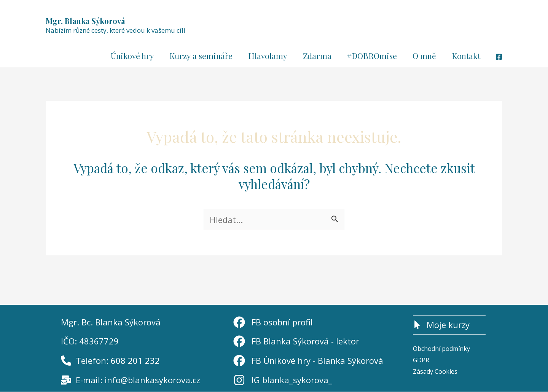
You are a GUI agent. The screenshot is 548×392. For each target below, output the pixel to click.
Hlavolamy (265, 56)
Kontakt (466, 56)
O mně (424, 56)
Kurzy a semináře (198, 56)
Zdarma (315, 56)
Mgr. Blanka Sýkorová (85, 21)
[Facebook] (499, 57)
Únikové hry (129, 56)
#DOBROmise (371, 56)
